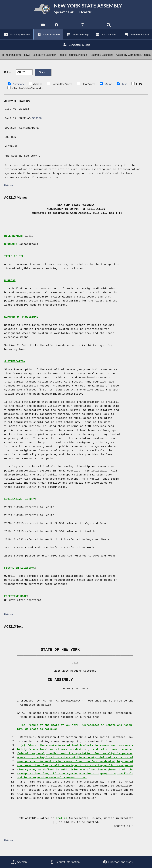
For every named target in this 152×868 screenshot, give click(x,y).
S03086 (37, 124)
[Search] (109, 27)
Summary (19, 90)
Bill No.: (9, 77)
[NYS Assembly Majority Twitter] (69, 27)
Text (124, 90)
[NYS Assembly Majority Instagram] (83, 27)
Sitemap (19, 862)
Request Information (65, 862)
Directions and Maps (117, 862)
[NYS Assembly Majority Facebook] (56, 27)
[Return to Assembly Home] (76, 10)
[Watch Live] (43, 27)
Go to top (8, 191)
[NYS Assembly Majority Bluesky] (96, 27)
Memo (108, 90)
